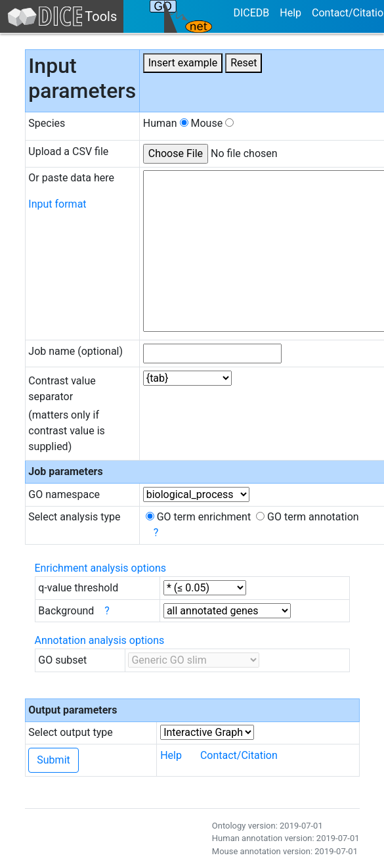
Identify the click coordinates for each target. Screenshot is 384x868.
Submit (53, 760)
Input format (57, 204)
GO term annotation (308, 517)
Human (166, 123)
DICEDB (251, 13)
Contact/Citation (239, 755)
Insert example (183, 63)
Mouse (212, 123)
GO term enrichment (198, 517)
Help (290, 13)
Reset (244, 63)
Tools (62, 16)
